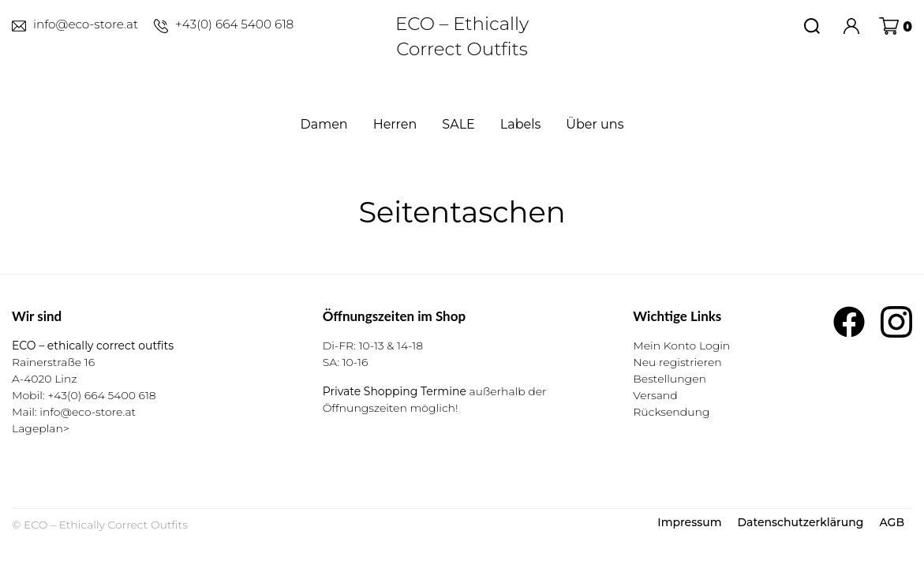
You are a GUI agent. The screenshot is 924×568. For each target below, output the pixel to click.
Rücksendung (671, 412)
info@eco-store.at (88, 412)
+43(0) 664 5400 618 (101, 395)
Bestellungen (670, 379)
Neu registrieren (677, 362)
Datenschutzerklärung (800, 522)
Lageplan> (41, 428)
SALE (458, 124)
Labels (521, 124)
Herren (395, 124)
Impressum (689, 522)
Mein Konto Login (681, 346)
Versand (655, 395)
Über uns (595, 124)
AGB (892, 522)
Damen (324, 124)
